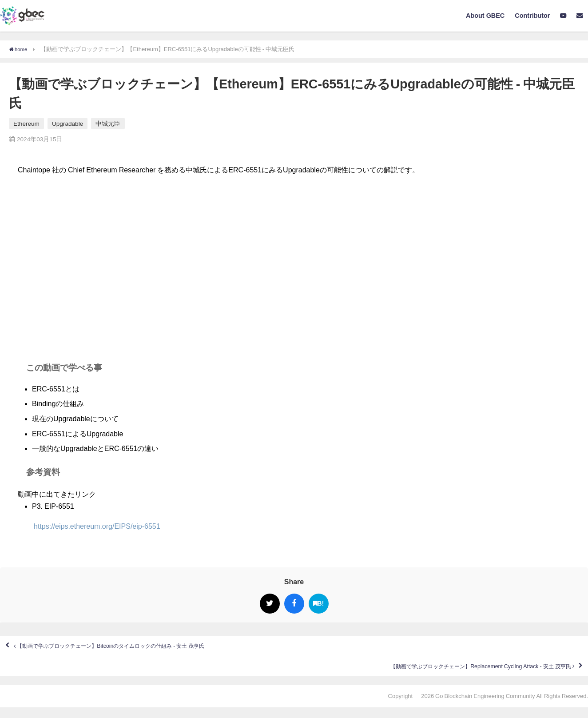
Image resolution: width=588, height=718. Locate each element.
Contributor (532, 16)
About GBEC (485, 16)
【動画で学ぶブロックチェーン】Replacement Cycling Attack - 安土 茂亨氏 (450, 674)
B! (319, 604)
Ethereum (26, 124)
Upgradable (68, 124)
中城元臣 (108, 124)
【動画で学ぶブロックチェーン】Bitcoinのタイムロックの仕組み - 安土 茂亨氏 (143, 649)
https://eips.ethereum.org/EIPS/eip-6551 (89, 526)
